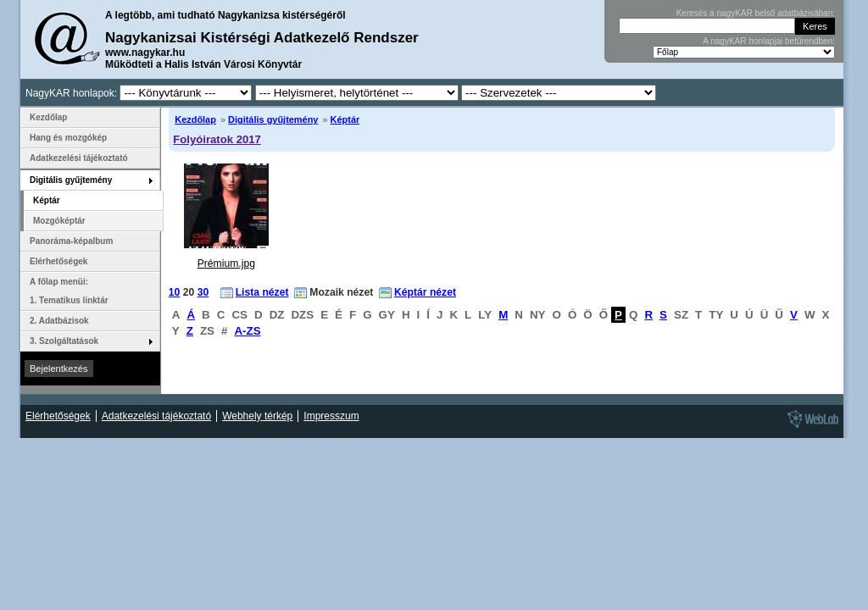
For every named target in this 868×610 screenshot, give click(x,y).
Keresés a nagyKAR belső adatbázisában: (756, 13)
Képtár (345, 119)
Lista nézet (262, 292)
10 (175, 292)
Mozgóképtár (59, 221)
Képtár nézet (425, 292)
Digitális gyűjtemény (273, 119)
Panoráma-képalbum (71, 241)
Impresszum (331, 416)
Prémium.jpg (226, 263)
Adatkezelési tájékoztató (79, 158)
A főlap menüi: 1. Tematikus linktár (69, 291)
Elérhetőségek (58, 261)
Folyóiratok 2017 (217, 139)
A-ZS (247, 331)
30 (203, 292)
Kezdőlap (195, 119)
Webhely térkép (257, 416)
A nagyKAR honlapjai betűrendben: (769, 41)
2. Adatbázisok (59, 321)
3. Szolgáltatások (64, 341)
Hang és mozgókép (68, 138)
